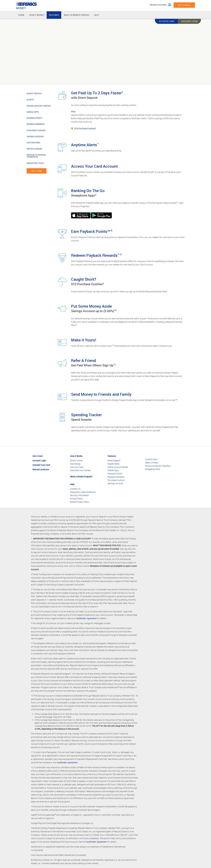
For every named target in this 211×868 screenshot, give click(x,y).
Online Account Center (118, 467)
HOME (21, 15)
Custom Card (151, 459)
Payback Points (115, 474)
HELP (97, 15)
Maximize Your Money (80, 470)
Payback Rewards (116, 477)
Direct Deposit (114, 460)
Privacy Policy (76, 499)
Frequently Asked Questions (83, 492)
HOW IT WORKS (37, 15)
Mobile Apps (113, 470)
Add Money (75, 464)
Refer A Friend (152, 463)
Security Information (79, 495)
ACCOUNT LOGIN (189, 21)
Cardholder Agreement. (67, 762)
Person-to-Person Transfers (158, 466)
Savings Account (115, 483)
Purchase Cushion (116, 480)
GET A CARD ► (184, 5)
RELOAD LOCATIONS (158, 5)
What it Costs (76, 460)
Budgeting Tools (153, 469)
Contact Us (75, 489)
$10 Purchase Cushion (85, 128)
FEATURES (54, 15)
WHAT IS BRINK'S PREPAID (77, 15)
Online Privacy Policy (79, 502)
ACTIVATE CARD (166, 21)
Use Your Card (77, 467)
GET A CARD (37, 171)
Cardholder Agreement (86, 618)
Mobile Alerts (114, 464)
